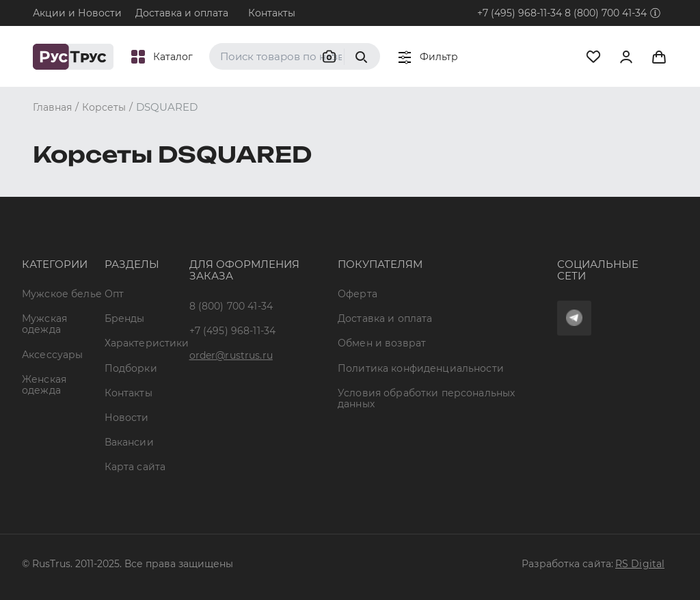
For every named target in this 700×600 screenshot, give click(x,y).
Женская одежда (44, 385)
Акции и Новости (77, 13)
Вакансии (129, 442)
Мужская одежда (44, 324)
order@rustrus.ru (231, 355)
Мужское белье (62, 294)
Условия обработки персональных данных (426, 398)
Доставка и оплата (182, 13)
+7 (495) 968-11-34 (520, 13)
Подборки (131, 368)
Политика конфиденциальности (421, 368)
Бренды (125, 318)
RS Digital (640, 564)
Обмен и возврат (382, 343)
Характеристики (147, 343)
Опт (114, 294)
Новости (127, 418)
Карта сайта (135, 467)
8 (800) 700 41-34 (606, 13)
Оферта (358, 294)
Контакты (272, 13)
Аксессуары (52, 355)
